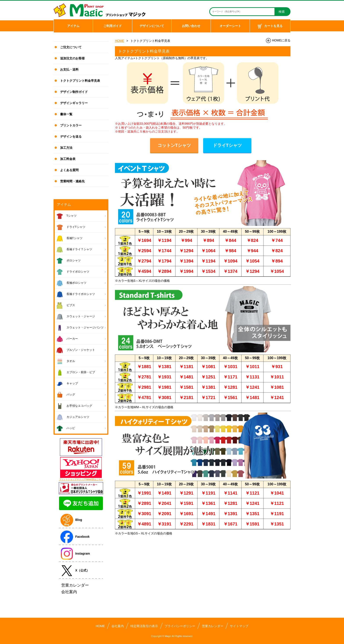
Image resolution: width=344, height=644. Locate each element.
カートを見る (270, 26)
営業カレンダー (213, 626)
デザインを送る (71, 137)
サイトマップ (239, 626)
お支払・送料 (69, 69)
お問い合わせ (191, 26)
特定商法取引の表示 (144, 626)
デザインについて (152, 26)
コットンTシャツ (174, 145)
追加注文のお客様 (72, 58)
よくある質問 (69, 170)
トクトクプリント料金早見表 (80, 81)
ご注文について (71, 47)
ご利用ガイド (113, 26)
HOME (120, 41)
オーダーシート (230, 26)
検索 (282, 12)
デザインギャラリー (74, 103)
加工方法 (66, 148)
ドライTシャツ (227, 145)
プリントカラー (71, 125)
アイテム (73, 26)
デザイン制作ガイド (74, 92)
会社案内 (118, 626)
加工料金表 (68, 159)
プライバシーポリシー (180, 626)
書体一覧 (66, 114)
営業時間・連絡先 (72, 181)
